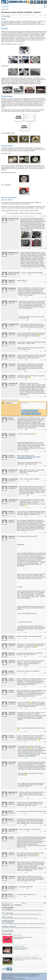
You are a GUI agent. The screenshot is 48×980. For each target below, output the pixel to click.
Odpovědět (42, 248)
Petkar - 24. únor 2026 (7, 917)
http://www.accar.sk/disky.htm (27, 756)
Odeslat (36, 414)
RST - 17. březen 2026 (7, 909)
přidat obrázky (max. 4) (29, 411)
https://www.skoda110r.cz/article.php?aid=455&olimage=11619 (29, 458)
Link (28, 248)
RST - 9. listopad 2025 (7, 922)
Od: (10, 403)
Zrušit (26, 414)
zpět (17, 400)
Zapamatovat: (7, 905)
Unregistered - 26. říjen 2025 (9, 926)
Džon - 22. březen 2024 (7, 930)
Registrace (18, 905)
